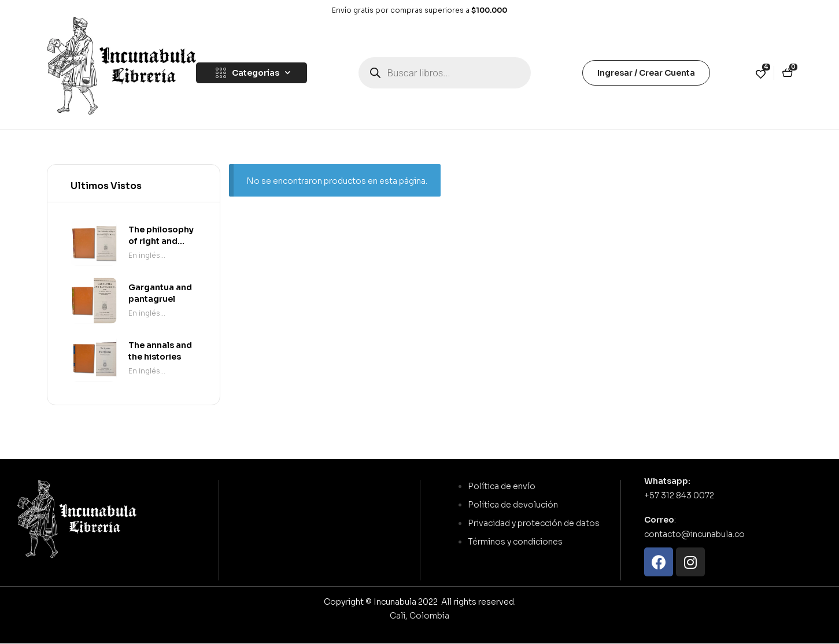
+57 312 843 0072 (679, 495)
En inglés (144, 255)
